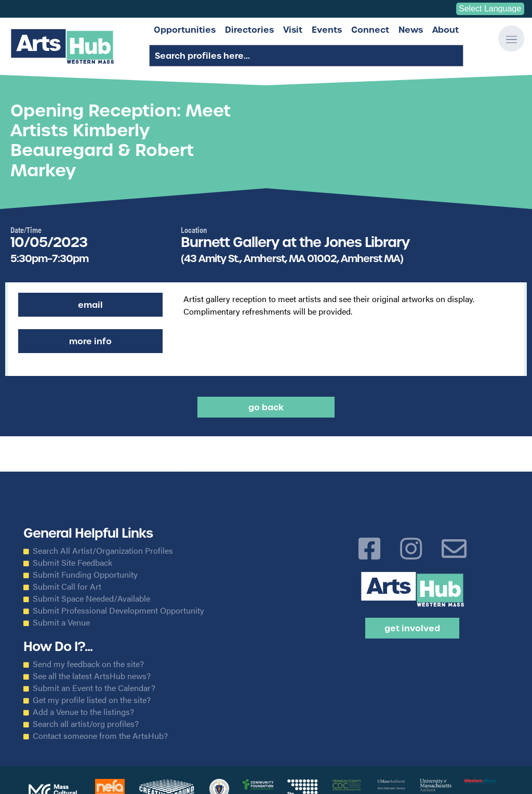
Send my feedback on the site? (88, 664)
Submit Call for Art (67, 587)
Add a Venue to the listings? (83, 712)
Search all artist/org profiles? (86, 724)
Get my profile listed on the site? (92, 700)
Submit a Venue (61, 622)
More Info (90, 341)
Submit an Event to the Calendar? (94, 688)
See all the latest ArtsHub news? (92, 676)
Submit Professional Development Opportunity (118, 610)
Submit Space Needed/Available (91, 598)
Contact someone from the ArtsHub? (100, 736)
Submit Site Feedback (72, 563)
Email (90, 305)
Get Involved (412, 628)
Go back (266, 407)
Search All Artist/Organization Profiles (103, 551)
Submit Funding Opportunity (85, 575)
